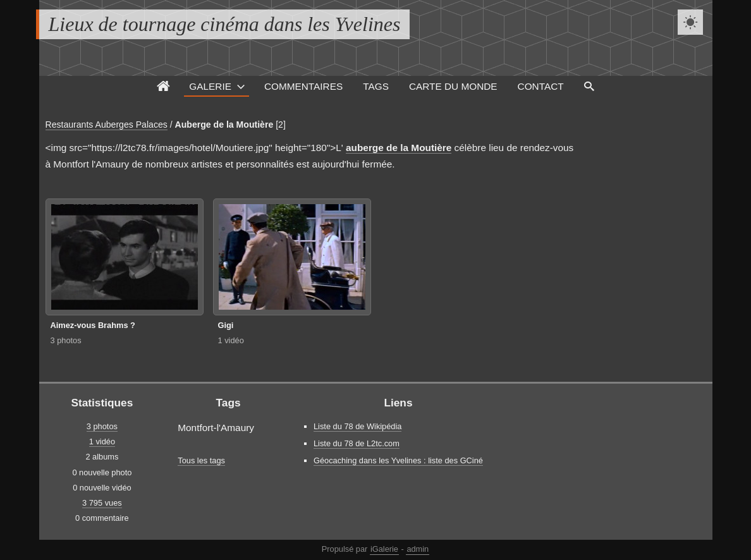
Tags (376, 86)
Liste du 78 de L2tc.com (357, 443)
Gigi (226, 325)
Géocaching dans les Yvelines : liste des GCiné (398, 460)
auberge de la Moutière (399, 148)
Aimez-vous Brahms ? (93, 325)
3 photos (66, 340)
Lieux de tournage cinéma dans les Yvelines (225, 24)
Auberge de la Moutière (224, 125)
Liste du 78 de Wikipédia (357, 426)
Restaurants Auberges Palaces (107, 125)
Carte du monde (453, 86)
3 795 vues (102, 503)
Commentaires (303, 86)
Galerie (210, 86)
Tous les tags (201, 460)
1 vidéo (231, 340)
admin (418, 549)
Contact (541, 86)
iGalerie (384, 549)
